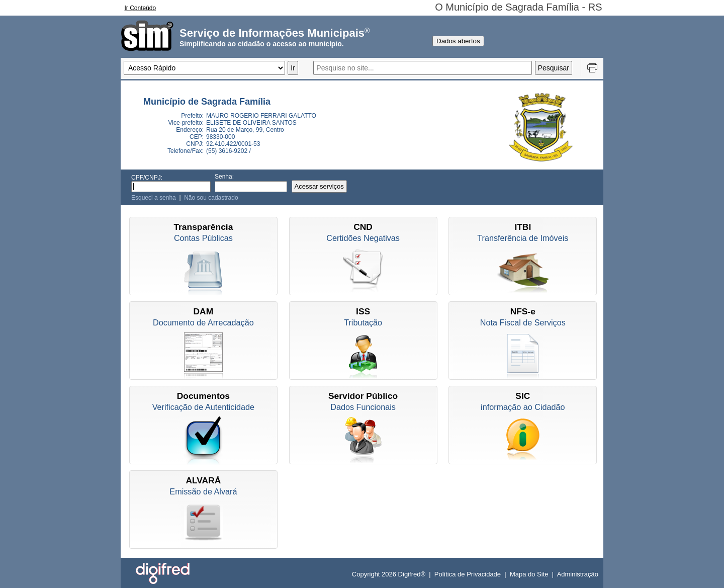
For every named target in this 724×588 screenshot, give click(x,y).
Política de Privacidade (468, 574)
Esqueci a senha (154, 198)
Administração (578, 574)
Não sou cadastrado (211, 198)
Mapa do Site (529, 574)
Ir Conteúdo (141, 8)
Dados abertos (458, 41)
